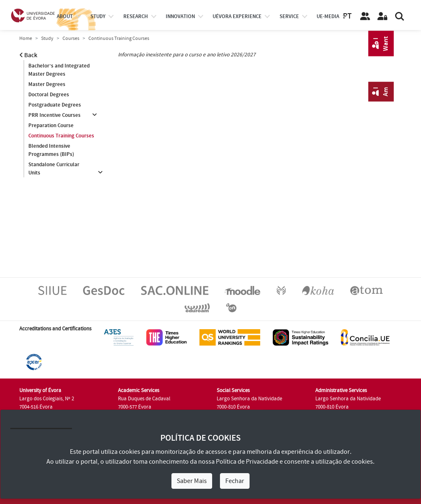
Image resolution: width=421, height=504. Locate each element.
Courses (71, 38)
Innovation (180, 16)
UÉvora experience (237, 16)
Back (28, 55)
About (65, 16)
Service (289, 16)
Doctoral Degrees (49, 95)
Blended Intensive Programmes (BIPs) (51, 150)
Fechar (235, 481)
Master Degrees (47, 84)
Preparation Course (51, 125)
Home (26, 38)
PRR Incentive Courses (54, 115)
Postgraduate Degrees (55, 105)
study (98, 16)
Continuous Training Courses (61, 136)
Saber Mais (192, 481)
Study (47, 38)
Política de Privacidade (247, 462)
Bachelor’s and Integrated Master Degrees (59, 70)
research (136, 16)
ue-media (328, 16)
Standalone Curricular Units (54, 169)
